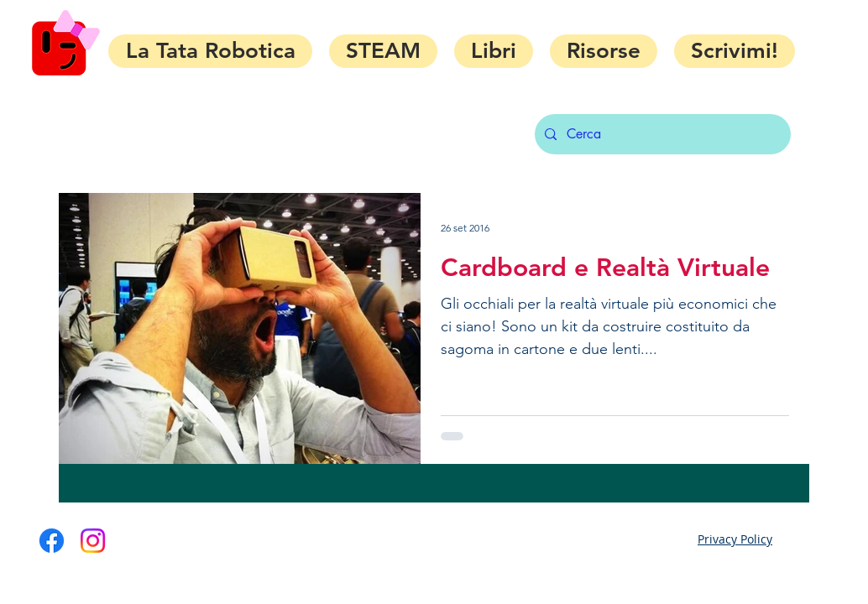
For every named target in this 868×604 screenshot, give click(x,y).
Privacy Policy (735, 539)
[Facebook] (52, 541)
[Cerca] (661, 134)
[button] (383, 51)
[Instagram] (93, 541)
